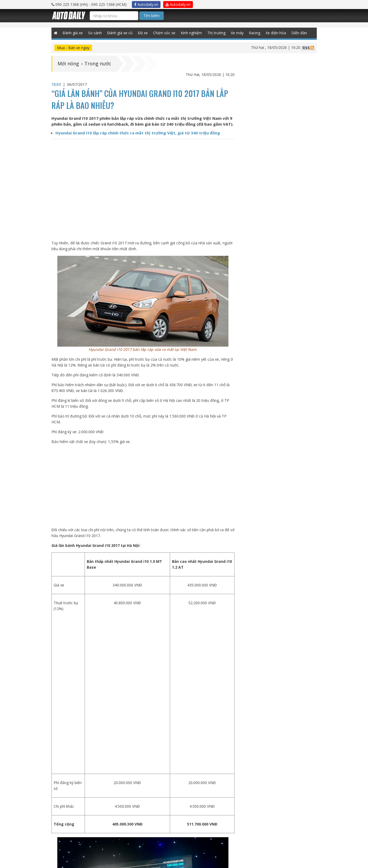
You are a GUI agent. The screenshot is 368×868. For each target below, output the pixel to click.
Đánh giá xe (73, 33)
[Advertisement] (143, 486)
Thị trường (217, 33)
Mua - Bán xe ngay (73, 48)
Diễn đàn (299, 33)
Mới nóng (68, 64)
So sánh (95, 33)
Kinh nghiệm (192, 33)
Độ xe (143, 33)
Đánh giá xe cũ (120, 33)
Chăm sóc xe (164, 33)
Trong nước (98, 64)
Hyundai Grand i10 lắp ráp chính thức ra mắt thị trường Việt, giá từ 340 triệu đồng (138, 133)
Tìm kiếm (151, 16)
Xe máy (237, 33)
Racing (255, 33)
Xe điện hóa (276, 33)
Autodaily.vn (146, 4)
